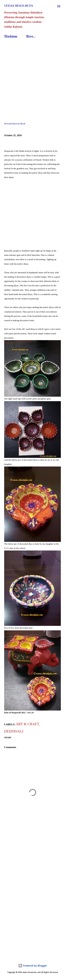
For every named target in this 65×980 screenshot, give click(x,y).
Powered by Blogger (33, 966)
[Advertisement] (32, 74)
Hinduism (11, 37)
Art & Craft (27, 724)
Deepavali (14, 731)
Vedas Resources (19, 6)
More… (31, 37)
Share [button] (8, 738)
